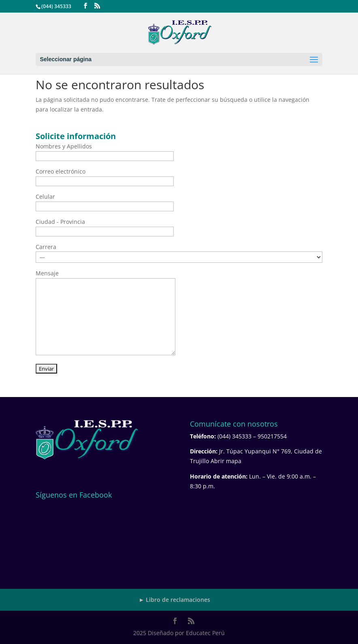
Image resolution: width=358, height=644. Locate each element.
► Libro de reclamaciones (175, 600)
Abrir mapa (226, 461)
